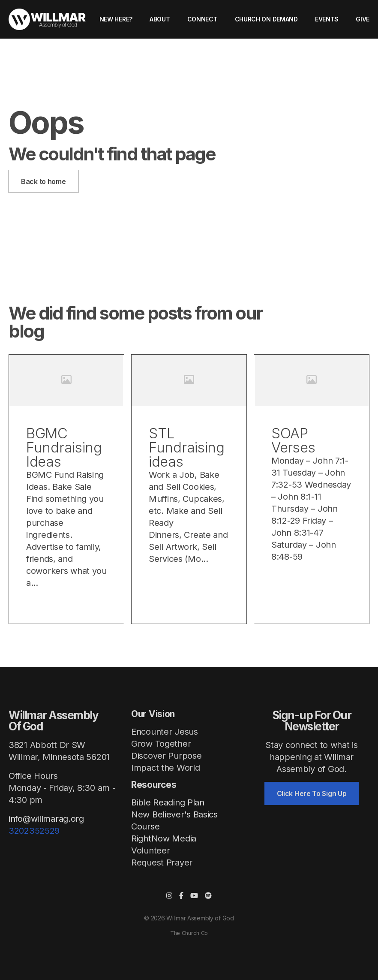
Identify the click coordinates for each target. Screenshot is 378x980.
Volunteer (150, 850)
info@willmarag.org (46, 819)
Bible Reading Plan (168, 802)
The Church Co (189, 933)
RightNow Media (164, 838)
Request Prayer (162, 862)
